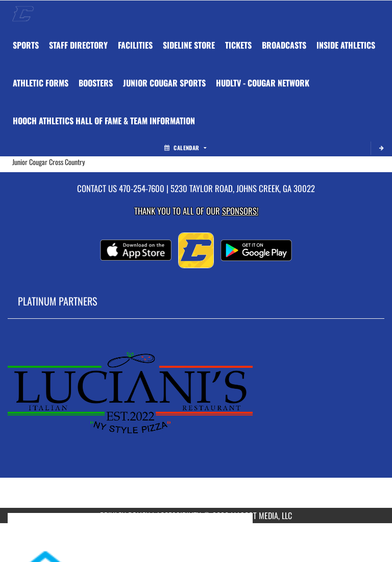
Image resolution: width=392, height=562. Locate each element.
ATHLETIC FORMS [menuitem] (41, 83)
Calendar (185, 148)
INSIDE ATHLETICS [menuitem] (346, 45)
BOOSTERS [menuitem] (96, 83)
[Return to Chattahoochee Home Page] (23, 13)
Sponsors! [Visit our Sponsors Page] (240, 211)
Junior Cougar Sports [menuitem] (164, 83)
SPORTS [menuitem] (26, 45)
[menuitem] (78, 45)
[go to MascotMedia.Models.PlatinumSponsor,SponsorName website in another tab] (196, 421)
